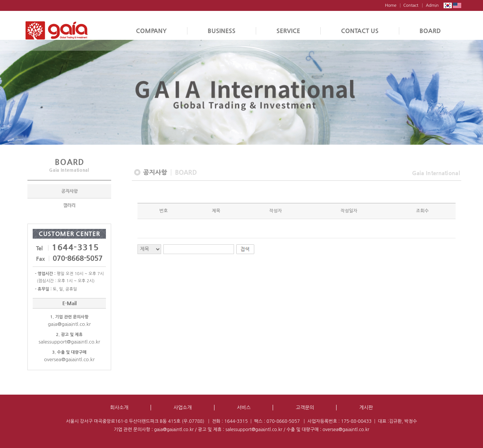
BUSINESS (222, 31)
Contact (411, 5)
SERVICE (288, 31)
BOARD (430, 31)
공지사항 (69, 192)
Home (391, 5)
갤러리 (69, 206)
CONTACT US (360, 31)
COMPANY (151, 31)
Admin (432, 5)
